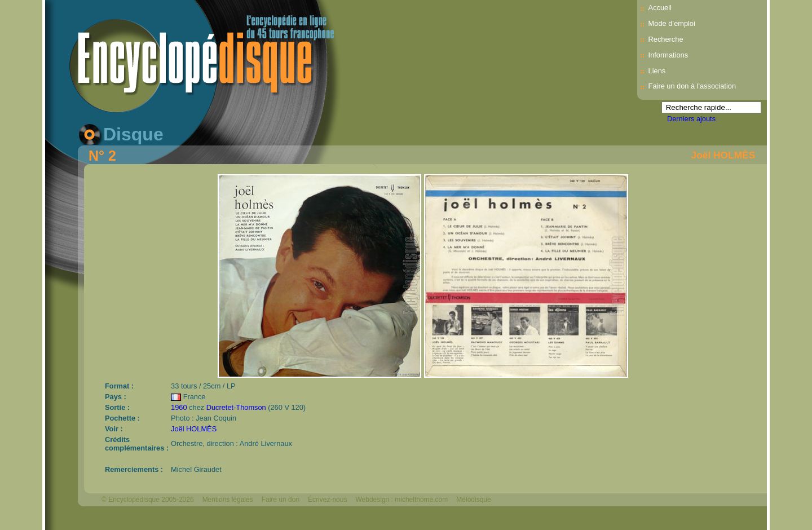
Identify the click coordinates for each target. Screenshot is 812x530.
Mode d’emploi (672, 23)
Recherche (666, 39)
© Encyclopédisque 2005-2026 (148, 500)
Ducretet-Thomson (236, 407)
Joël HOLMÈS (723, 155)
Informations (668, 55)
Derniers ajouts (691, 119)
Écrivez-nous (327, 500)
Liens (657, 71)
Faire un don (281, 500)
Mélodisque (473, 500)
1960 (179, 407)
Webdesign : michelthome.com (401, 500)
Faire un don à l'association (692, 86)
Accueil (660, 8)
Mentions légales (228, 500)
